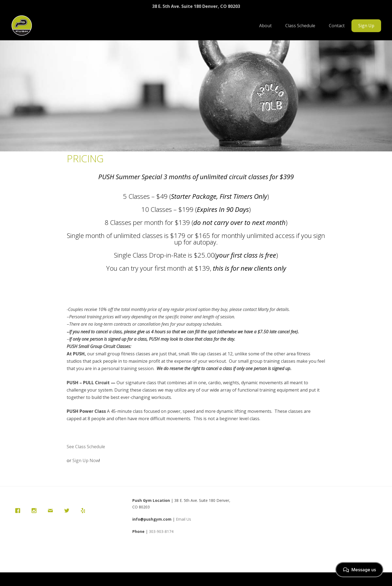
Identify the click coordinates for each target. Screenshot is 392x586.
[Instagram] (35, 511)
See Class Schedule (86, 447)
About (265, 26)
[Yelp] (84, 511)
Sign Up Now (86, 460)
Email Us (183, 519)
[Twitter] (68, 511)
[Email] (52, 511)
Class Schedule (300, 26)
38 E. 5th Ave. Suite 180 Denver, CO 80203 (196, 6)
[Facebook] (19, 511)
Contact (337, 26)
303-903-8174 (161, 531)
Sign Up (366, 26)
